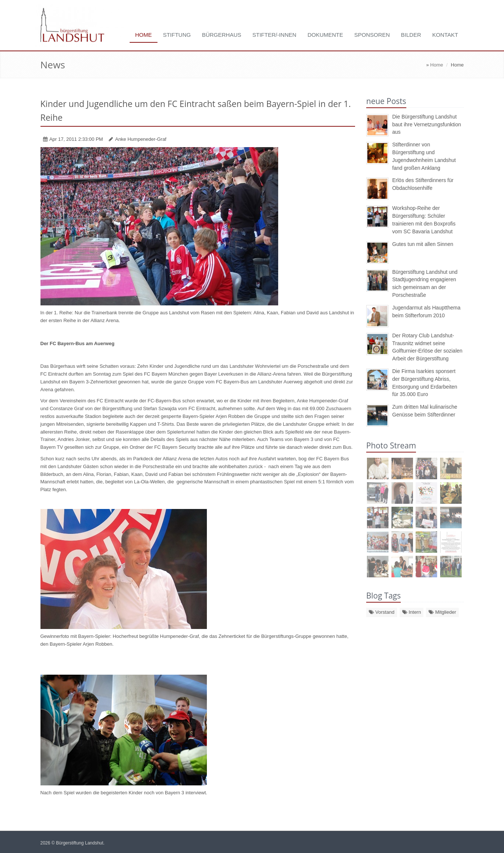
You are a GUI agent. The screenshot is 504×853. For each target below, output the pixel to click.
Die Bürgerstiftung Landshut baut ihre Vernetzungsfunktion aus (427, 124)
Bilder (411, 35)
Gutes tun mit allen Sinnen (423, 244)
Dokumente (325, 35)
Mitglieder (442, 612)
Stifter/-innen (274, 35)
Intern (412, 612)
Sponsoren (372, 35)
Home (144, 35)
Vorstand (382, 612)
